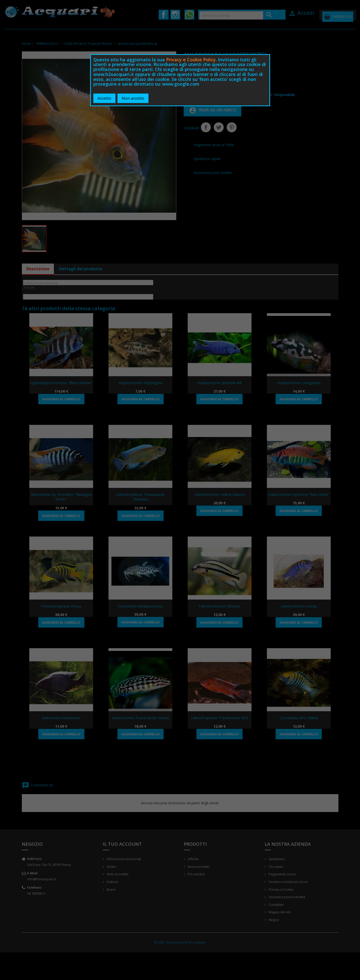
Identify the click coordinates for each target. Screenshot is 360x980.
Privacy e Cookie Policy (191, 60)
